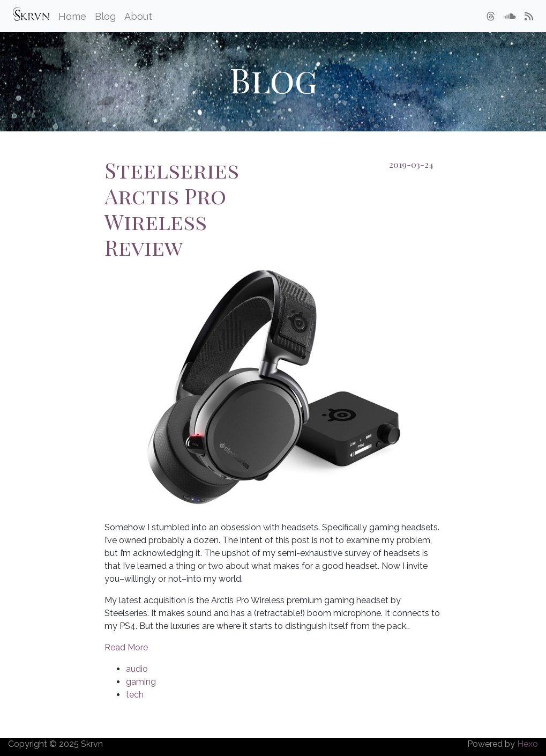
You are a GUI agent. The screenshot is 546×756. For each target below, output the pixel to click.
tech (135, 695)
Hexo (528, 744)
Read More (126, 647)
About (138, 16)
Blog (105, 16)
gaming (141, 682)
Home (72, 16)
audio (137, 669)
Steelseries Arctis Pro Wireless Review (172, 208)
